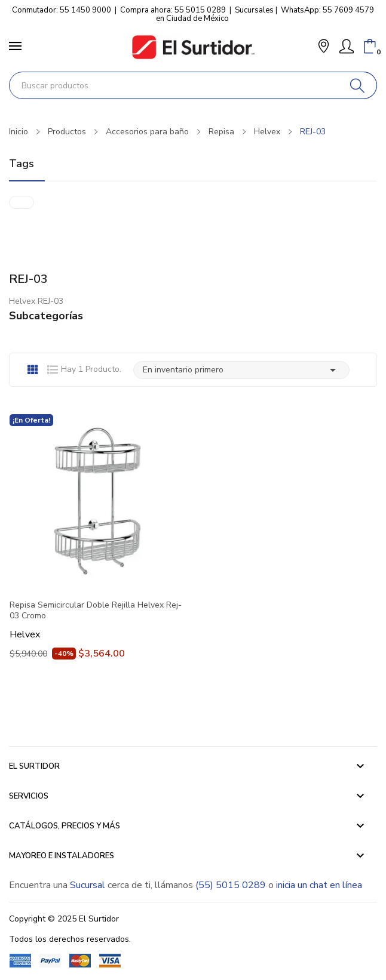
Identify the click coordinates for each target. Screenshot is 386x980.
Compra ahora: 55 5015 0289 (173, 10)
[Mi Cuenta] (347, 47)
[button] (324, 47)
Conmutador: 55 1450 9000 (62, 10)
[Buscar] (358, 85)
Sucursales (254, 10)
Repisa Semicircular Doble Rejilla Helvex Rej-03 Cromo (96, 611)
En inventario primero (241, 370)
